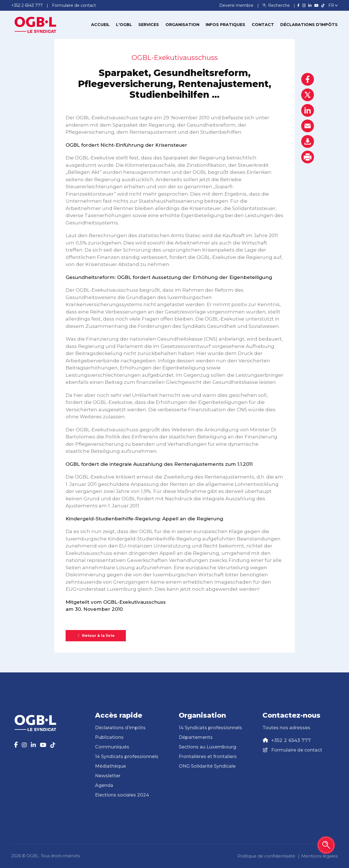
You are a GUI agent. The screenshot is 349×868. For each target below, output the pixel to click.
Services (149, 25)
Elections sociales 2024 (122, 795)
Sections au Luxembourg (207, 747)
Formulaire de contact (297, 750)
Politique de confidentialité (266, 856)
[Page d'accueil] (35, 24)
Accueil (100, 25)
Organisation (182, 25)
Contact (263, 25)
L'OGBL (124, 25)
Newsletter (108, 776)
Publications (109, 737)
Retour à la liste (96, 636)
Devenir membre (237, 5)
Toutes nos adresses (286, 728)
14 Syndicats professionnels (127, 756)
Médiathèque (110, 766)
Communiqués (112, 747)
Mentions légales (319, 856)
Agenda (104, 785)
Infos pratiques (225, 25)
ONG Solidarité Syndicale (207, 766)
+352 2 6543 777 (291, 740)
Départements (196, 737)
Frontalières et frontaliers (208, 756)
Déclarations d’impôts (309, 25)
